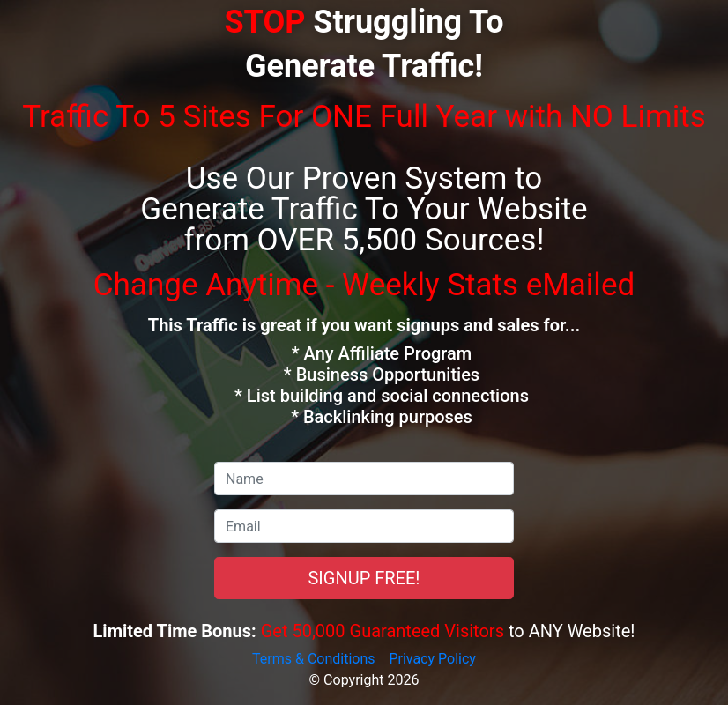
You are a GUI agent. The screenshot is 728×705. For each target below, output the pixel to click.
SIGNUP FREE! (364, 578)
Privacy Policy (432, 659)
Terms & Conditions (314, 659)
